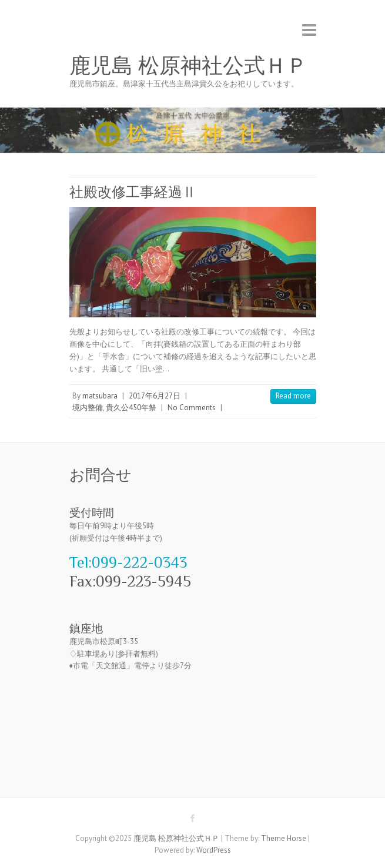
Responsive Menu (309, 30)
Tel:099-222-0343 (128, 563)
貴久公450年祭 (131, 408)
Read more (293, 396)
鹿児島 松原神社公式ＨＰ (188, 66)
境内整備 (88, 408)
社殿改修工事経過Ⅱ (133, 192)
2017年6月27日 (155, 396)
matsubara (100, 396)
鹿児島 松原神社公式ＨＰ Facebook (193, 818)
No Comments (192, 408)
